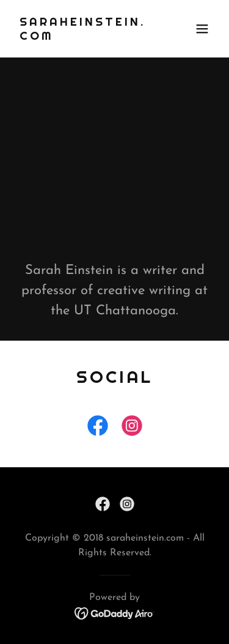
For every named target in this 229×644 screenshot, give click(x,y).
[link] (85, 37)
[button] (202, 29)
